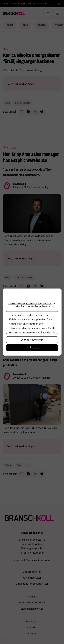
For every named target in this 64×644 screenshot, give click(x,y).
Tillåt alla (32, 348)
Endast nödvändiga (32, 340)
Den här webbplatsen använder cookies (30, 303)
